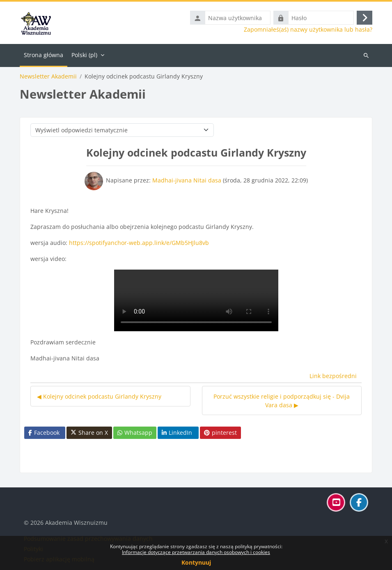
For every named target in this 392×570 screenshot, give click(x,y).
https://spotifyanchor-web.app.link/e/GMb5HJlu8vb (139, 243)
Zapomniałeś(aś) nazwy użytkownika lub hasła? (308, 30)
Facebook (44, 433)
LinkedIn (177, 433)
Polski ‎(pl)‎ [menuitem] (84, 55)
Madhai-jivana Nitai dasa (187, 180)
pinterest (220, 433)
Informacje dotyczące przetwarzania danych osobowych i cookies (196, 552)
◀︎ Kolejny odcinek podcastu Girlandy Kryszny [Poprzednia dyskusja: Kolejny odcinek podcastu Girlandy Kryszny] (99, 396)
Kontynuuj (196, 562)
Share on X (89, 433)
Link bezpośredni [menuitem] (333, 376)
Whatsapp (135, 433)
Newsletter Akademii (48, 76)
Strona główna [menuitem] (44, 55)
